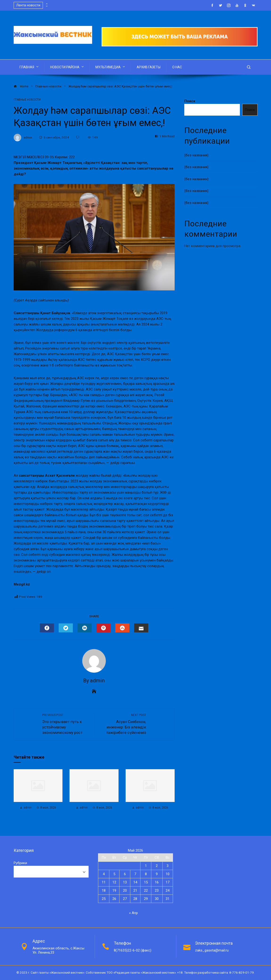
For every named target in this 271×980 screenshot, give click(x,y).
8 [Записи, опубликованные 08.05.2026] (146, 874)
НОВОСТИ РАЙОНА (67, 67)
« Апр (133, 913)
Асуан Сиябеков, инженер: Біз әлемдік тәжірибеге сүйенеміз (123, 724)
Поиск (190, 101)
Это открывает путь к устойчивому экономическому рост (66, 724)
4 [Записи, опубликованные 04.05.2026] (104, 874)
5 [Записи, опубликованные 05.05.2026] (114, 874)
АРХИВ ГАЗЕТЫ (149, 67)
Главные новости (27, 100)
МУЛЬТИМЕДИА (111, 67)
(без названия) (196, 155)
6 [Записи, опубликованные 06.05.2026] (125, 874)
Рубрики (20, 863)
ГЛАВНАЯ (29, 67)
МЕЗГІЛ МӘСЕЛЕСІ (29, 157)
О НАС (177, 67)
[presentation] (46, 4)
